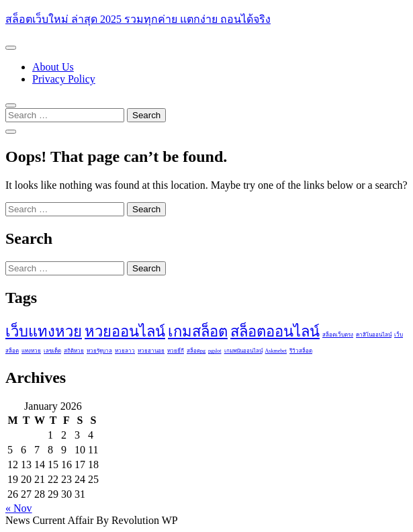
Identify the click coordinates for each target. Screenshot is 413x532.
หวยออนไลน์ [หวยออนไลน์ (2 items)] (125, 331)
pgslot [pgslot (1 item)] (215, 351)
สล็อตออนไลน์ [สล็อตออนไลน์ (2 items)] (275, 331)
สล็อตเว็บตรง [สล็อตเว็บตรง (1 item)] (338, 335)
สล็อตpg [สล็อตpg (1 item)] (196, 351)
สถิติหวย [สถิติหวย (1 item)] (74, 351)
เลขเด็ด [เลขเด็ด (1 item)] (52, 351)
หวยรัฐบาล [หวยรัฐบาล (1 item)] (99, 351)
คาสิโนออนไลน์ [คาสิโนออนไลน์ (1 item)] (374, 335)
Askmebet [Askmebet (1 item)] (276, 351)
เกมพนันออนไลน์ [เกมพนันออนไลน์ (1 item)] (243, 351)
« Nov (19, 508)
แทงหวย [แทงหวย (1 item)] (31, 351)
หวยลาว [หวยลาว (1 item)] (125, 351)
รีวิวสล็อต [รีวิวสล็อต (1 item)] (301, 351)
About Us (53, 67)
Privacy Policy (64, 79)
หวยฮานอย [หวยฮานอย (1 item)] (151, 351)
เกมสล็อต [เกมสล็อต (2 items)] (198, 331)
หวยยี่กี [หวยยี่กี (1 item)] (176, 351)
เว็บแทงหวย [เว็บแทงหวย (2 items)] (44, 331)
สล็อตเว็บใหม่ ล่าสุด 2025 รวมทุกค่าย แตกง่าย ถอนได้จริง (138, 19)
